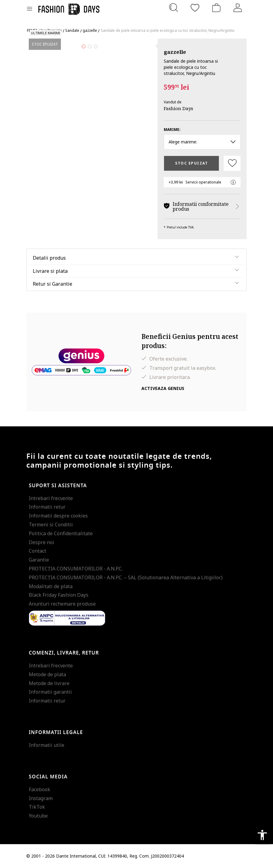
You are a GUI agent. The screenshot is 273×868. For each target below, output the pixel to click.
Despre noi (41, 542)
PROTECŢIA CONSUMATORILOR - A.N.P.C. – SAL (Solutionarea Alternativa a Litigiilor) (126, 577)
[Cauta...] (174, 8)
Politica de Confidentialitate (61, 533)
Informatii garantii (50, 692)
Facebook (39, 789)
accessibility (262, 835)
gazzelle (175, 52)
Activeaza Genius (163, 388)
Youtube (38, 816)
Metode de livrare (49, 683)
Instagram (41, 798)
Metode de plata (47, 674)
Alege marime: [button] (202, 142)
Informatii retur (47, 507)
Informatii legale (56, 733)
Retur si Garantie (52, 284)
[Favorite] (195, 8)
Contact (37, 551)
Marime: (172, 130)
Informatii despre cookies (58, 516)
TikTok (37, 807)
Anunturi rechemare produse (62, 604)
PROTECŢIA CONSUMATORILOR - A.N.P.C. (76, 569)
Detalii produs (49, 258)
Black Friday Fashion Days (59, 595)
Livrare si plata (50, 271)
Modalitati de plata (51, 586)
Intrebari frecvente (51, 498)
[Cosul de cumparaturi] (216, 8)
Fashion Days (178, 108)
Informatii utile (47, 745)
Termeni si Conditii (51, 525)
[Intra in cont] (238, 8)
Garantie (39, 560)
